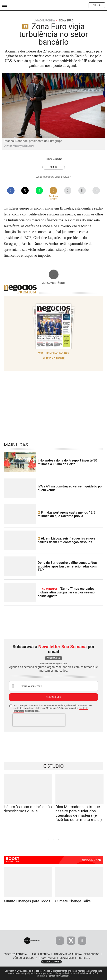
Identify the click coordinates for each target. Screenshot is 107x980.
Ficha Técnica (41, 954)
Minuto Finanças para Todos (27, 901)
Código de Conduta (25, 958)
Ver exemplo (53, 658)
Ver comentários (53, 283)
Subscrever (53, 697)
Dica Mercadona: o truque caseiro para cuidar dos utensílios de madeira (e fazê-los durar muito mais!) (79, 813)
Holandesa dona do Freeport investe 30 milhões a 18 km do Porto (67, 462)
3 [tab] (59, 839)
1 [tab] (49, 839)
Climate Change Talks (73, 901)
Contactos (48, 958)
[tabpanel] (28, 799)
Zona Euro (66, 20)
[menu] (5, 5)
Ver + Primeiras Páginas (54, 353)
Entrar (97, 5)
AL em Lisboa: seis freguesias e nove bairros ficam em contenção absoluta (67, 540)
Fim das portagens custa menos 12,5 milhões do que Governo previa (66, 514)
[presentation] (39, 720)
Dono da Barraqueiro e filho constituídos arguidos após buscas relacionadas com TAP (67, 566)
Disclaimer (66, 958)
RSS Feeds (84, 958)
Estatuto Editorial (16, 954)
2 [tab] (54, 839)
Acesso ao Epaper (53, 358)
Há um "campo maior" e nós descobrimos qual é (28, 809)
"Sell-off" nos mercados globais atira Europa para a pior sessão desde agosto (66, 592)
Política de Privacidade (59, 976)
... (96, 189)
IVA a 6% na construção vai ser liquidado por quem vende (70, 488)
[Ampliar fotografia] (101, 80)
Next (86, 839)
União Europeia (44, 20)
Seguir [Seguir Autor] (54, 167)
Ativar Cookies (52, 962)
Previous (21, 839)
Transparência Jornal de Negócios (77, 954)
